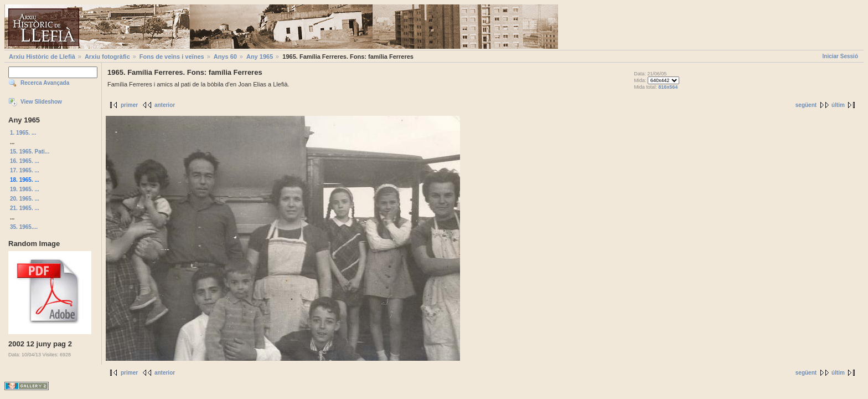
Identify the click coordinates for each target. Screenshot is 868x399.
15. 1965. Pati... (30, 152)
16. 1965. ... (25, 161)
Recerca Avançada (45, 83)
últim (838, 105)
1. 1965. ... (23, 133)
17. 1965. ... (25, 170)
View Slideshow (41, 102)
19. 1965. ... (25, 189)
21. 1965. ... (25, 208)
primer (129, 105)
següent (806, 105)
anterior (165, 105)
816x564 (668, 87)
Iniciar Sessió (840, 56)
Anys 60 (225, 57)
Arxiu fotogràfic (107, 57)
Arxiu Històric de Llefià (42, 57)
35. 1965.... (24, 227)
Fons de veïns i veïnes (172, 57)
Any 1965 (260, 57)
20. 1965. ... (25, 199)
